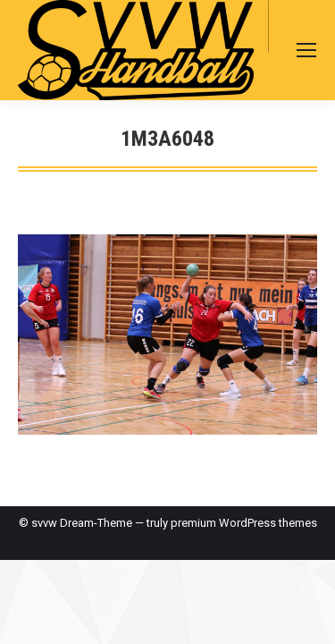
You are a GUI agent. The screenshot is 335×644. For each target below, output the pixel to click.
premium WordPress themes (244, 523)
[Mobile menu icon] (306, 50)
